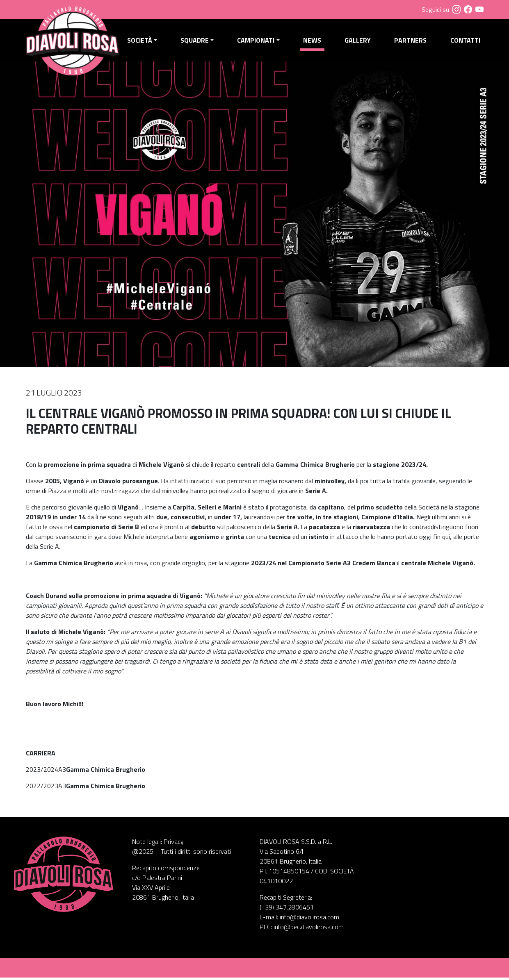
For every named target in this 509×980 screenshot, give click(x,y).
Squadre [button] (196, 41)
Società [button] (142, 41)
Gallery (358, 41)
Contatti (465, 41)
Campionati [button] (257, 41)
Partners (411, 41)
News (313, 41)
